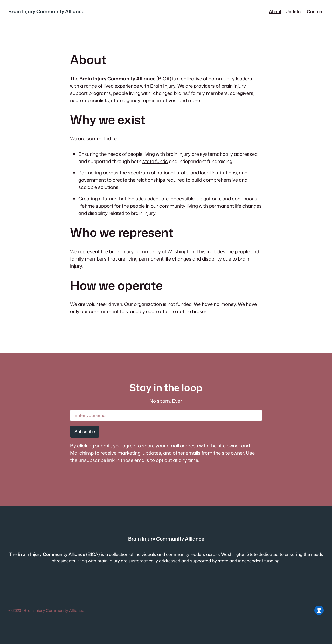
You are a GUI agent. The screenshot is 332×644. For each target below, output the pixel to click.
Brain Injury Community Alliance (46, 11)
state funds (155, 161)
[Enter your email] (166, 415)
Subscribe (85, 432)
